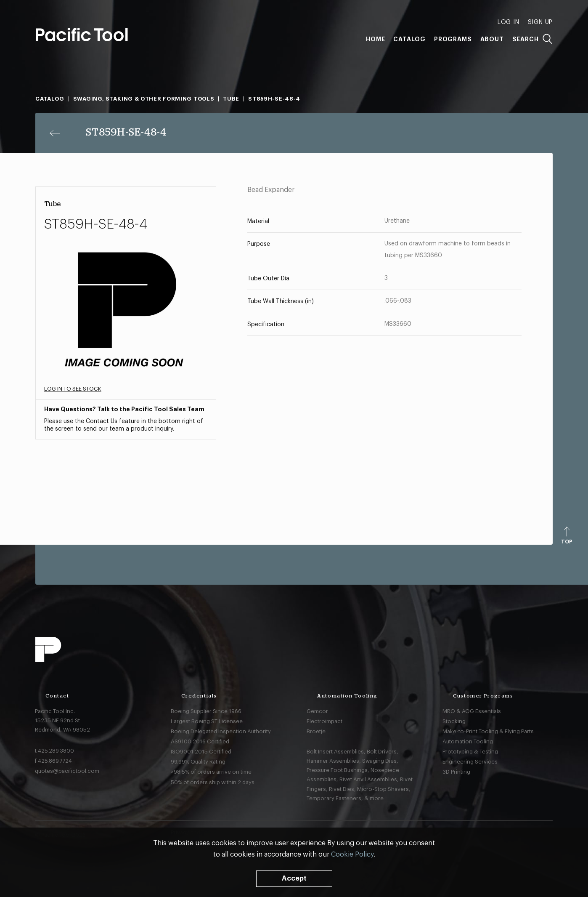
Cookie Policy (352, 854)
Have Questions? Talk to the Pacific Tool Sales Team (124, 409)
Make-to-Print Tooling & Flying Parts (488, 731)
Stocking (454, 721)
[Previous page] (55, 133)
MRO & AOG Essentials (472, 711)
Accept (294, 878)
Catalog (409, 39)
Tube (231, 99)
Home (375, 39)
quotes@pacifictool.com (67, 771)
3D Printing (456, 772)
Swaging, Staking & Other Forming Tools (144, 99)
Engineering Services (470, 762)
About (492, 39)
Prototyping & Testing (470, 752)
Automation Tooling (468, 741)
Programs (453, 39)
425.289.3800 (56, 751)
